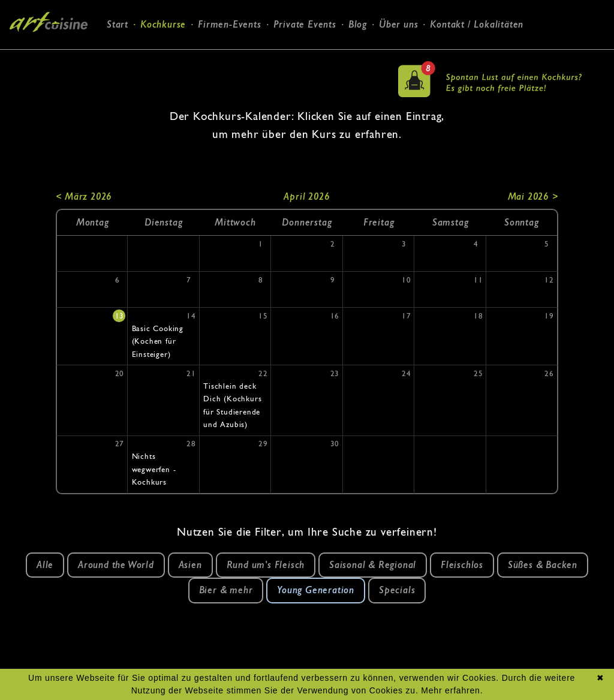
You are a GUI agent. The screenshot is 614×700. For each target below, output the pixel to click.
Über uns (398, 24)
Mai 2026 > (533, 196)
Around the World (116, 565)
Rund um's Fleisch (266, 565)
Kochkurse (163, 24)
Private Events (305, 24)
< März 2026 (84, 196)
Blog (358, 24)
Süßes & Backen (543, 565)
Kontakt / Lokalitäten (477, 24)
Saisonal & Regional (373, 565)
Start (118, 24)
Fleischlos (462, 565)
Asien (190, 565)
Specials (397, 590)
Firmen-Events (229, 24)
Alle (45, 565)
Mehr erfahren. (452, 690)
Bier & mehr (226, 590)
